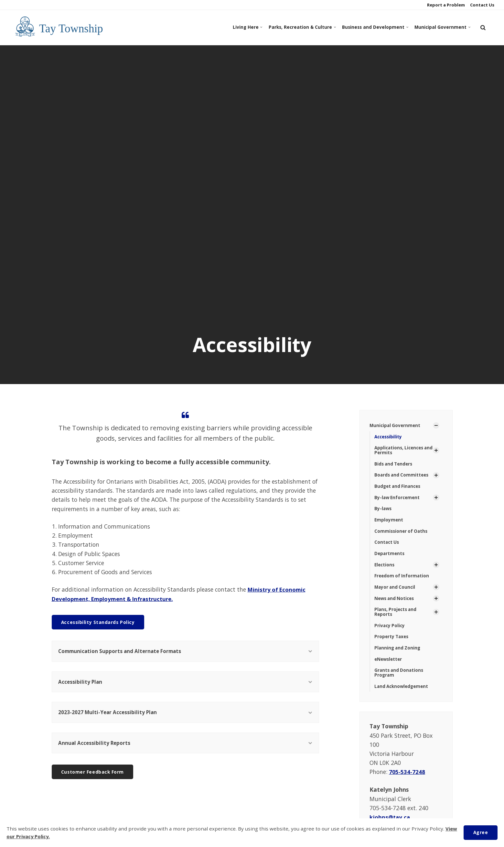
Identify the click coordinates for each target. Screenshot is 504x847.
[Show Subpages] (436, 426)
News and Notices (396, 602)
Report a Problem (445, 5)
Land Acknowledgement (403, 692)
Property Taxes (392, 642)
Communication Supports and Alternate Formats (185, 652)
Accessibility (389, 437)
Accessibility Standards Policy (99, 622)
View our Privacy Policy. (36, 837)
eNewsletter (389, 665)
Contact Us (482, 5)
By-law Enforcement (398, 499)
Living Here (221, 27)
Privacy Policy (390, 630)
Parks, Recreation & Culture (282, 27)
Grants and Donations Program (400, 678)
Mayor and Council (396, 591)
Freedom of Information (402, 579)
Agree (480, 832)
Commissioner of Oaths (402, 534)
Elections (385, 568)
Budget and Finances (399, 488)
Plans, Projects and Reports (397, 616)
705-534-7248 (407, 778)
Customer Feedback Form (94, 776)
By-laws (383, 511)
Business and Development (363, 27)
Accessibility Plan (185, 683)
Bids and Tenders (395, 465)
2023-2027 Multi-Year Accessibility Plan (185, 715)
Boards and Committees (403, 476)
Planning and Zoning (398, 653)
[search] (483, 27)
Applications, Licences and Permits (400, 451)
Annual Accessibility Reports (185, 746)
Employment (389, 522)
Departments (390, 557)
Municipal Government (438, 27)
